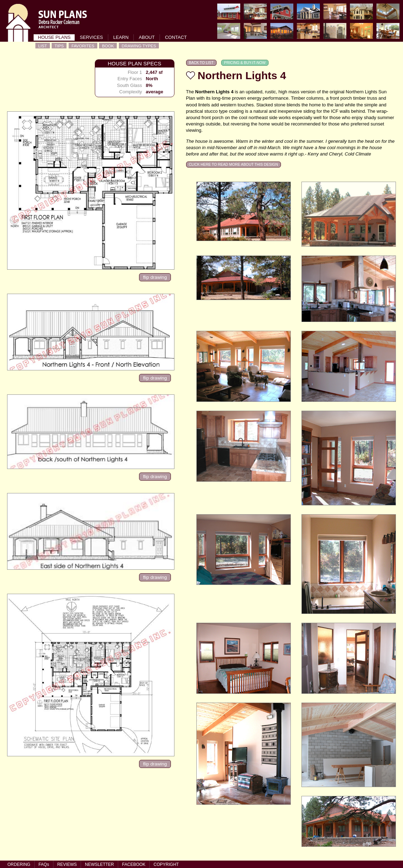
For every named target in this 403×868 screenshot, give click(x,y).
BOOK (108, 46)
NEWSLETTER (99, 864)
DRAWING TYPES (139, 46)
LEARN (121, 37)
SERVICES (91, 37)
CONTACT (176, 37)
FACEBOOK (134, 864)
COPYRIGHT (166, 864)
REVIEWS (67, 864)
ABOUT (147, 37)
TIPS (59, 46)
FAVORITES (83, 46)
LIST (43, 46)
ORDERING (19, 864)
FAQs (44, 864)
